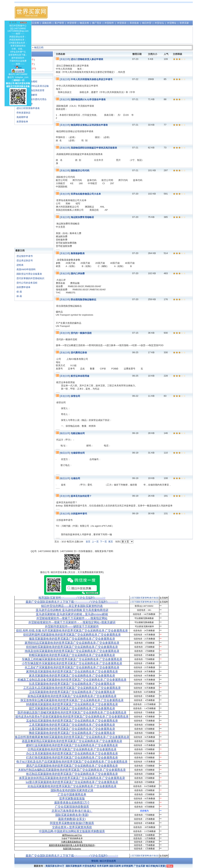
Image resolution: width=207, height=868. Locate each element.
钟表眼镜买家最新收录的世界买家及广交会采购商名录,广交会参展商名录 (72, 704)
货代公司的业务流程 (27, 283)
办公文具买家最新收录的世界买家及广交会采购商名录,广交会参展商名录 (72, 753)
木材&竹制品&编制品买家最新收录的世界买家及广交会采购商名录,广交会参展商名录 (72, 770)
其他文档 (65, 59)
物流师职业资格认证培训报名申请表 (89, 125)
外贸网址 (172, 23)
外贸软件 (109, 23)
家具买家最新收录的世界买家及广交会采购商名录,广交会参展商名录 (72, 676)
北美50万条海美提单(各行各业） (72, 811)
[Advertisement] (128, 12)
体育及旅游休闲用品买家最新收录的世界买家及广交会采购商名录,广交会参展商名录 (72, 778)
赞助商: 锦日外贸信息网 (103, 861)
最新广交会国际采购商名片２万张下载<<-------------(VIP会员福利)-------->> (72, 602)
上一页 (95, 542)
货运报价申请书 (25, 256)
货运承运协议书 (25, 261)
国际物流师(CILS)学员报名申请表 (88, 99)
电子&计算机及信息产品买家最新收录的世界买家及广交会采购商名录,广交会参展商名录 (72, 762)
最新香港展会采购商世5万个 (72, 803)
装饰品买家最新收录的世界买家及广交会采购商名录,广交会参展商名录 (72, 696)
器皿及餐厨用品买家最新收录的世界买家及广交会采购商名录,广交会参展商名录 (72, 741)
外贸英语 (122, 23)
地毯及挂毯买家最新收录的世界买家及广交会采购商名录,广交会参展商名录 (72, 651)
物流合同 (65, 433)
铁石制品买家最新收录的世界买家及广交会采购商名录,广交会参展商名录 (72, 774)
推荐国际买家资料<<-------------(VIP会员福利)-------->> (72, 598)
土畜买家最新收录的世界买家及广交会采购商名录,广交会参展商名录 (72, 729)
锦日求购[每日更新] (156, 866)
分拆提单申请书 (79, 514)
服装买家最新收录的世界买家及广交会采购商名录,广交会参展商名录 (72, 639)
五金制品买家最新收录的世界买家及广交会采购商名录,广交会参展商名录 (72, 721)
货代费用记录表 (79, 353)
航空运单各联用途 (80, 376)
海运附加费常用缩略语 (82, 217)
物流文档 (84, 23)
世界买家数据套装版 (72, 798)
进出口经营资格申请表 (28, 108)
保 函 (19, 292)
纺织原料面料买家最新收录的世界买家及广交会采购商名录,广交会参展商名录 (72, 635)
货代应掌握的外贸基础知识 (30, 278)
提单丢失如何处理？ (81, 496)
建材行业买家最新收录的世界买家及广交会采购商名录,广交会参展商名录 (72, 745)
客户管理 (59, 23)
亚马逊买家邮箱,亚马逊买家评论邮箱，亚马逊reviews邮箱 (72, 614)
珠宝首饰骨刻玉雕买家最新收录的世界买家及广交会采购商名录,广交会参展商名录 (72, 700)
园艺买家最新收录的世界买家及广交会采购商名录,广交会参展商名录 (72, 708)
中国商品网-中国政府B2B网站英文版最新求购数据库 (72, 831)
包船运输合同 (78, 433)
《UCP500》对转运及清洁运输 (33, 86)
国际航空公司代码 (80, 171)
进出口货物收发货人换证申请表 (87, 59)
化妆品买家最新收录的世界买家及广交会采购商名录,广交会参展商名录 (72, 786)
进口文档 (34, 23)
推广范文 (97, 23)
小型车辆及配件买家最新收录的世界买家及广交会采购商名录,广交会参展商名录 (72, 663)
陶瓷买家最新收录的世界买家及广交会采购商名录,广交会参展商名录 (72, 733)
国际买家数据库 (74, 866)
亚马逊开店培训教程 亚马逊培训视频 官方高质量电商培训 (72, 610)
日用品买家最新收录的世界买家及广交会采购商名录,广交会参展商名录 (72, 749)
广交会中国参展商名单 (72, 794)
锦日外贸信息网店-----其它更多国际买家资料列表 (72, 606)
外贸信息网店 (89, 866)
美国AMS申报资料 (26, 269)
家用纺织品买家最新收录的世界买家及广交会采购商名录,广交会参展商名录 (72, 643)
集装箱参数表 (78, 253)
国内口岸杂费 (78, 274)
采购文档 (47, 23)
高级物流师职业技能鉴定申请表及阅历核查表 (94, 148)
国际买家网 (115, 866)
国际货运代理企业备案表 (29, 274)
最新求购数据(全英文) (72, 819)
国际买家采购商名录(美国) (72, 815)
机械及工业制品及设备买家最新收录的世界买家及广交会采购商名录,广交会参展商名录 (72, 680)
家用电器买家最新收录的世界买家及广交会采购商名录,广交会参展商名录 (72, 671)
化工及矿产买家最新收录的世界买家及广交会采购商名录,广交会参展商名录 (72, 667)
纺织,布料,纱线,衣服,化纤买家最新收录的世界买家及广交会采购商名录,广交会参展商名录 (72, 630)
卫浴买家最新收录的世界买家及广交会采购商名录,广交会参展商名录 (72, 692)
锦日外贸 (147, 23)
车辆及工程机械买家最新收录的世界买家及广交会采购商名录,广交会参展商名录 (72, 659)
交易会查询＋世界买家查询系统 (72, 827)
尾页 (111, 542)
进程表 (20, 265)
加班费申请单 (23, 287)
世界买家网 (103, 866)
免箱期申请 (22, 117)
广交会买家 (139, 866)
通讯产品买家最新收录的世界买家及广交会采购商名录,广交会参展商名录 (72, 766)
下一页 (103, 542)
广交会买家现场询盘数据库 (72, 807)
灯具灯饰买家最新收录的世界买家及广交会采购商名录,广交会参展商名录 (72, 757)
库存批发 (134, 23)
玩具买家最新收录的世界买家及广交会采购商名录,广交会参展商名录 (72, 684)
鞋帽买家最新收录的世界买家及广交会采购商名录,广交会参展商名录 (72, 655)
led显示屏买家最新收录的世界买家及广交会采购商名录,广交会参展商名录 (72, 782)
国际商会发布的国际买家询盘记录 (72, 790)
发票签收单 (22, 122)
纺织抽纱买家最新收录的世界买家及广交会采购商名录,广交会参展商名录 (72, 647)
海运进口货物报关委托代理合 (32, 99)
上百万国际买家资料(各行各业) (144, 598)
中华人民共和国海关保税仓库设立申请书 (92, 79)
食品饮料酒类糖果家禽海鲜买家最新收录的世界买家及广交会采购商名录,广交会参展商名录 (72, 737)
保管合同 (75, 396)
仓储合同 (75, 478)
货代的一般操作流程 (81, 333)
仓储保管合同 (78, 453)
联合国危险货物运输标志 (83, 300)
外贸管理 (72, 23)
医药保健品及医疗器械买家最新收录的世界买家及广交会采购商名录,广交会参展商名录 (72, 712)
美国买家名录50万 (55, 866)
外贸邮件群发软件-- (72, 626)
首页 (88, 542)
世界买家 (184, 23)
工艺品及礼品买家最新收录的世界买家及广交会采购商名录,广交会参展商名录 (72, 688)
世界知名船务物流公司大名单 (86, 194)
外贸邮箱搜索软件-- (72, 618)
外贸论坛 (159, 23)
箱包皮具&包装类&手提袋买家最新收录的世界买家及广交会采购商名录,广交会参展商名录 (72, 717)
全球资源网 (127, 866)
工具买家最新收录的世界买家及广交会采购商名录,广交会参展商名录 (72, 725)
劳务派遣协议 (23, 113)
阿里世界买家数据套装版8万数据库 (72, 823)
